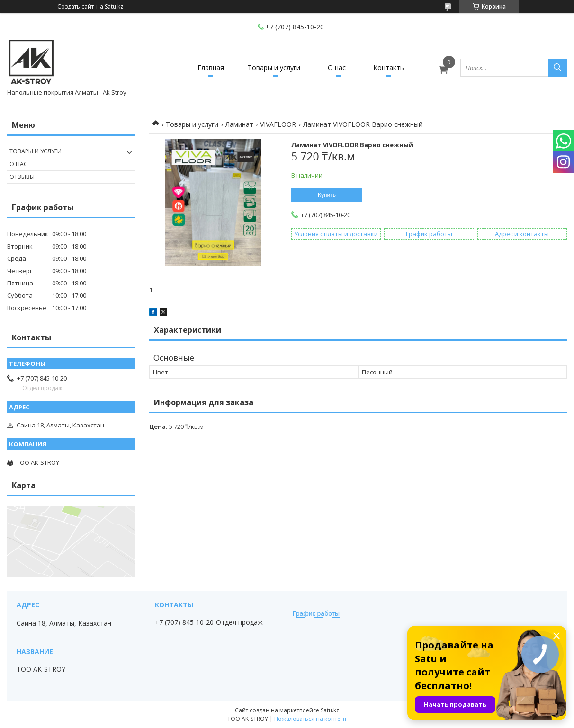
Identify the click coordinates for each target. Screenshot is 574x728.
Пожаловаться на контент (310, 719)
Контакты (389, 67)
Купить (327, 195)
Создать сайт (76, 7)
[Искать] (557, 68)
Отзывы (22, 177)
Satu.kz (330, 710)
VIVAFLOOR (278, 124)
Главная (211, 67)
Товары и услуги (274, 67)
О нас (337, 67)
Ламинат (239, 124)
